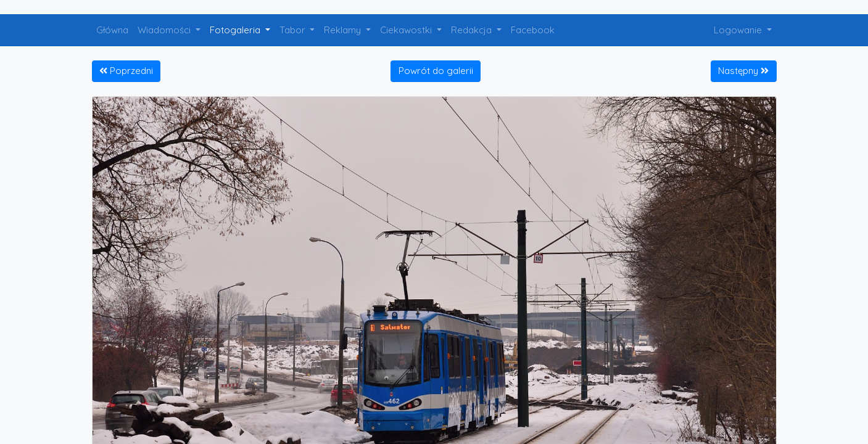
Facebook (533, 30)
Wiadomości (165, 30)
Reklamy (344, 30)
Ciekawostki (407, 30)
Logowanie (739, 30)
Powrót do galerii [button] (436, 71)
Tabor (294, 30)
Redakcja (473, 30)
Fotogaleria (236, 30)
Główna (112, 30)
